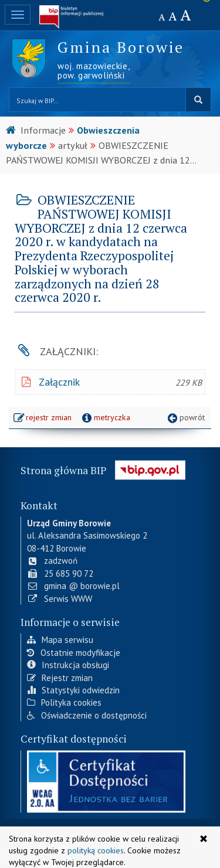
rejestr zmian (43, 418)
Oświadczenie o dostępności (87, 714)
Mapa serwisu (60, 639)
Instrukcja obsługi (68, 664)
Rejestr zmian (60, 677)
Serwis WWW (60, 598)
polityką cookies (96, 850)
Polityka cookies (64, 701)
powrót (185, 417)
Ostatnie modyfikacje (74, 651)
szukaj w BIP (198, 100)
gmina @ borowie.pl (73, 585)
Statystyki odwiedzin (73, 689)
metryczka (105, 417)
